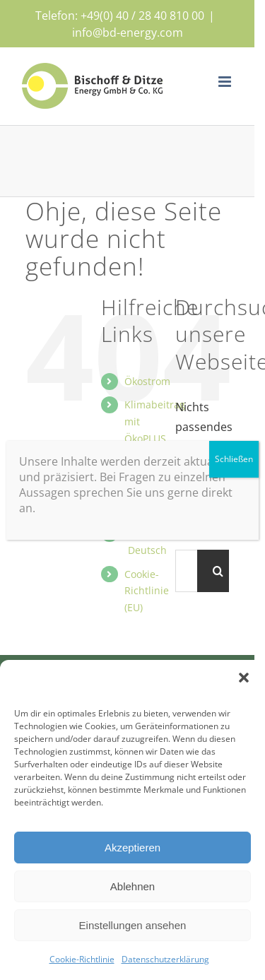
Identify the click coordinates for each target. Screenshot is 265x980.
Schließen (234, 459)
